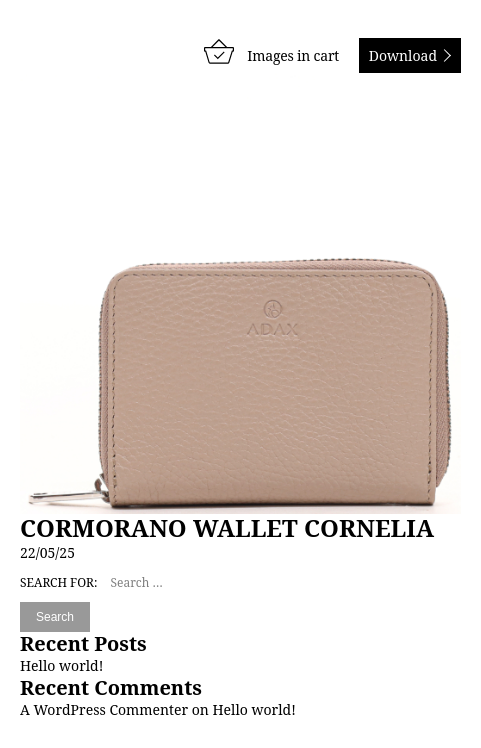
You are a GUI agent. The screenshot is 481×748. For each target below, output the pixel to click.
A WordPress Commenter (104, 709)
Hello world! (61, 665)
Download (403, 55)
